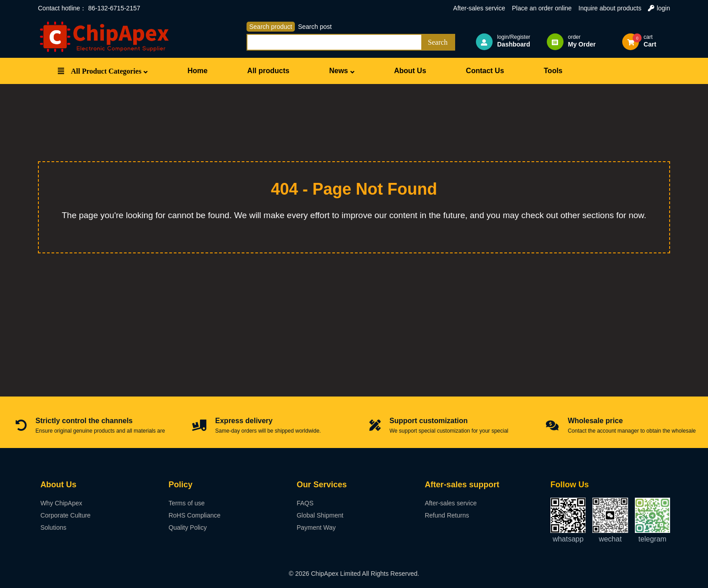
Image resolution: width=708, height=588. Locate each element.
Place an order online (542, 8)
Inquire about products (610, 8)
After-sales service (479, 8)
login (659, 8)
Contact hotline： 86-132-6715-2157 (89, 8)
